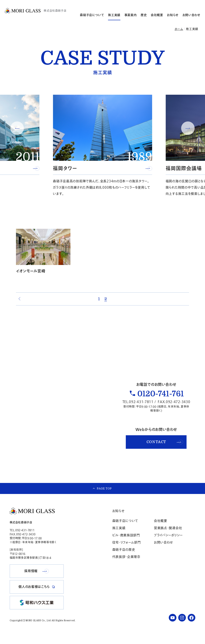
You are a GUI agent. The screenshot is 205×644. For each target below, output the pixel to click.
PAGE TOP (104, 494)
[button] (17, 128)
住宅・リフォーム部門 (127, 550)
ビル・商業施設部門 (126, 543)
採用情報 (149, 4)
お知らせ (173, 15)
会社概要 (157, 15)
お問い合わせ (191, 15)
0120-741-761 (161, 398)
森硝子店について (92, 15)
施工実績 (114, 15)
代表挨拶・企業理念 (126, 564)
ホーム (179, 29)
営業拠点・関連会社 (168, 535)
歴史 (144, 15)
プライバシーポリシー (168, 543)
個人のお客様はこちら (185, 4)
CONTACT (165, 446)
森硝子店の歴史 (124, 557)
